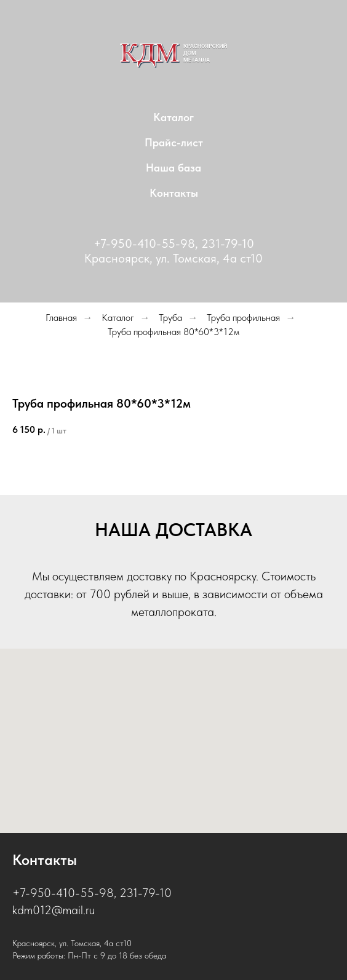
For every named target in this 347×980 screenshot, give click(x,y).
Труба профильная (243, 318)
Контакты (174, 193)
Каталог (173, 117)
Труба (170, 318)
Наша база (173, 168)
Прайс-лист (174, 142)
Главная (61, 318)
